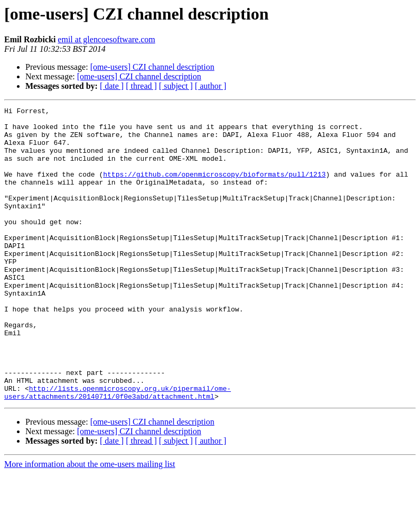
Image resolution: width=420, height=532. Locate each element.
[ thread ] (141, 86)
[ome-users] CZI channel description (152, 67)
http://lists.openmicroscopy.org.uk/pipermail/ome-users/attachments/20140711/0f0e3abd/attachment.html (118, 450)
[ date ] (112, 86)
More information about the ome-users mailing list (90, 523)
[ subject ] (176, 86)
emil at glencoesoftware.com (106, 39)
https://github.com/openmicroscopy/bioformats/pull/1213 (214, 188)
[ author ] (211, 86)
